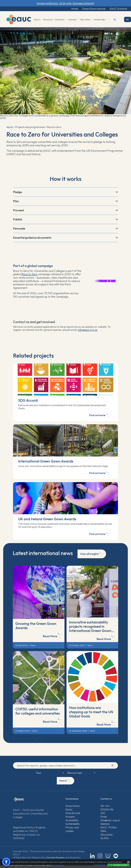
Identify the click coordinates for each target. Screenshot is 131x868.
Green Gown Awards (91, 9)
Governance (73, 809)
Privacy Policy (58, 865)
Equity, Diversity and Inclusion (73, 816)
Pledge (17, 192)
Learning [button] (73, 20)
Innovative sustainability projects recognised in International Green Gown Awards (90, 631)
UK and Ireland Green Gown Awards (47, 521)
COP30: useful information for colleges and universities (38, 714)
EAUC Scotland (117, 9)
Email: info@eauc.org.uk (109, 821)
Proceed (18, 211)
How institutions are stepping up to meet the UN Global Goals (91, 715)
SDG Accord (28, 401)
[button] (6, 862)
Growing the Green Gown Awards (36, 628)
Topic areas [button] (86, 20)
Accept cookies (119, 865)
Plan (16, 202)
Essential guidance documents (32, 238)
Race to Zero (29, 275)
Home (70, 9)
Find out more (100, 416)
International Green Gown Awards (46, 462)
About (10, 127)
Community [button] (60, 20)
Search (66, 783)
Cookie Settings (100, 865)
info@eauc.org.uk (88, 330)
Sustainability (73, 826)
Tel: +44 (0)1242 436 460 (107, 812)
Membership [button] (101, 20)
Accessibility (72, 823)
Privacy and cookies (72, 832)
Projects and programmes (30, 127)
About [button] (38, 20)
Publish (18, 220)
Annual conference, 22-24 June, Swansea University (65, 3)
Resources (48, 20)
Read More (52, 637)
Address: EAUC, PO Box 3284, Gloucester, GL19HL (109, 834)
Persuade (19, 229)
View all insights (92, 556)
